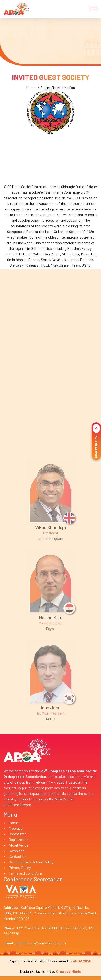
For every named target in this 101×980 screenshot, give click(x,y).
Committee (18, 834)
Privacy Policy (20, 868)
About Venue (19, 845)
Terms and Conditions (26, 873)
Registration (19, 839)
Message (16, 828)
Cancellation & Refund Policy (31, 862)
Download (17, 851)
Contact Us (17, 856)
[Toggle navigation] (94, 9)
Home (31, 130)
